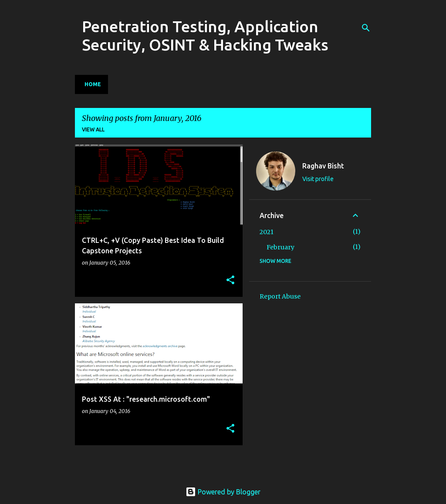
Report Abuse (280, 296)
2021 (267, 232)
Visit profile (318, 179)
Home (93, 84)
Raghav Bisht (323, 166)
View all (93, 129)
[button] (230, 281)
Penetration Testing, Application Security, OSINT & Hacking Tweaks (205, 35)
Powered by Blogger (223, 492)
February (280, 247)
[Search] (366, 28)
